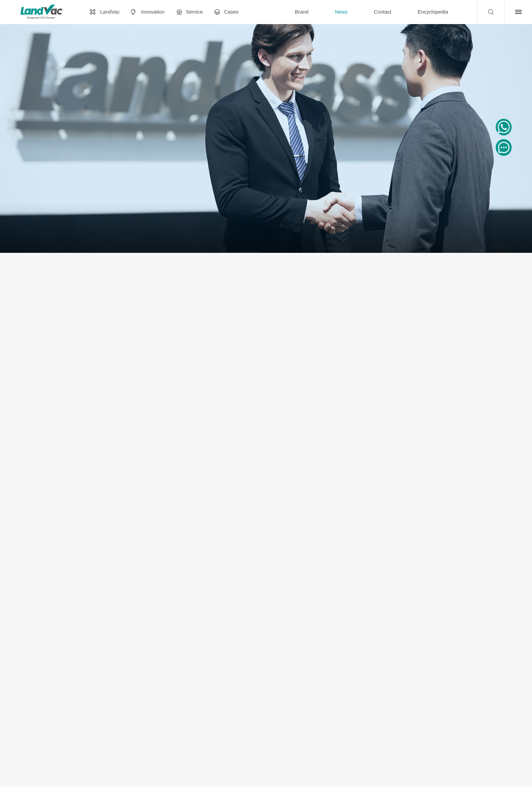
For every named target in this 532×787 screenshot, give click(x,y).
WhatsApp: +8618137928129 (451, 726)
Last (319, 644)
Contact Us (507, 726)
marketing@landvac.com (390, 727)
